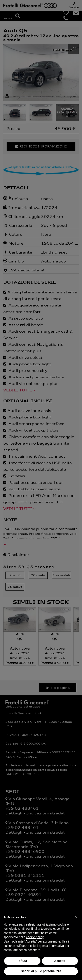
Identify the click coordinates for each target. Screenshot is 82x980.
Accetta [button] (60, 961)
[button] (76, 917)
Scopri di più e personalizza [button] (41, 971)
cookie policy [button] (35, 937)
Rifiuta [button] (22, 961)
